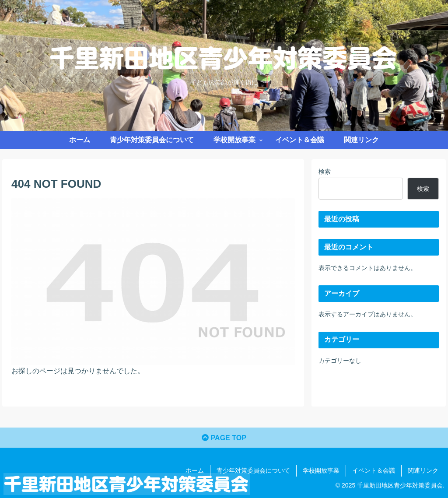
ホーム (195, 470)
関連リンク (423, 470)
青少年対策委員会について (253, 470)
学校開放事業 (321, 470)
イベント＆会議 (374, 470)
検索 (325, 172)
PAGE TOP (224, 438)
